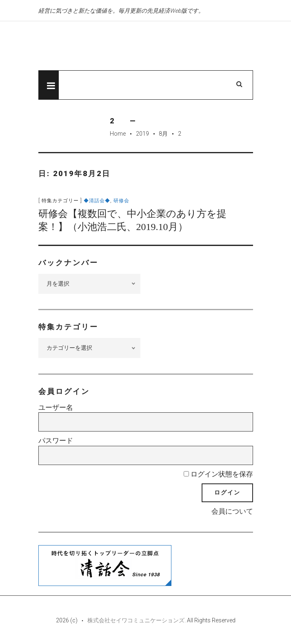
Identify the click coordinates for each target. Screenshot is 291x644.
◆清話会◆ (97, 201)
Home (118, 134)
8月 (163, 134)
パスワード (56, 441)
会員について (232, 511)
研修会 (121, 201)
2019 (142, 134)
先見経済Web (122, 46)
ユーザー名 (56, 407)
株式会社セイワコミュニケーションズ (136, 620)
